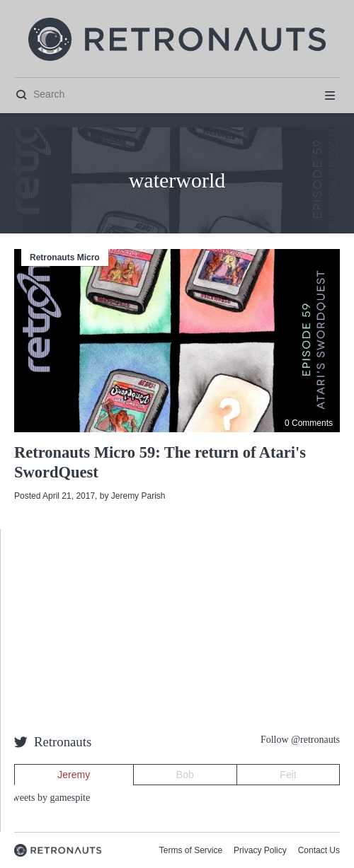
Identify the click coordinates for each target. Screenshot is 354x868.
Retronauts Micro (65, 257)
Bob (185, 775)
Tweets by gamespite (48, 798)
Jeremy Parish (138, 496)
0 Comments (309, 423)
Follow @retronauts (300, 740)
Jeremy (74, 775)
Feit (288, 775)
